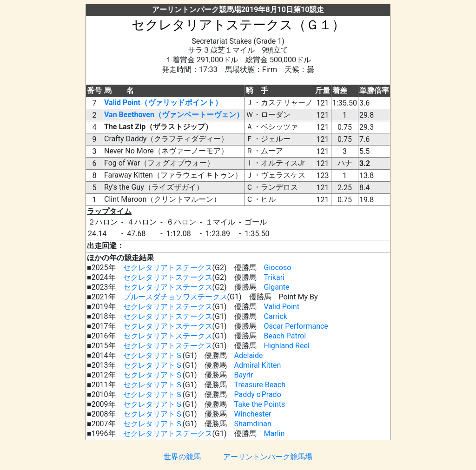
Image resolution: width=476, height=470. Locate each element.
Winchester (253, 414)
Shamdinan (253, 424)
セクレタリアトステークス (168, 268)
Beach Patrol (285, 336)
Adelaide (249, 355)
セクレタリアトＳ (153, 355)
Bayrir (244, 375)
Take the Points (260, 404)
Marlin (274, 434)
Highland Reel (287, 346)
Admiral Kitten (258, 365)
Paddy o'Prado (258, 394)
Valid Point (282, 307)
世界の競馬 (182, 457)
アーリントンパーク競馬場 (268, 457)
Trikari (274, 277)
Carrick (276, 316)
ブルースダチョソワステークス (175, 297)
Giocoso (278, 268)
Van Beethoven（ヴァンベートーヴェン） (174, 115)
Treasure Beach (260, 385)
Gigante (277, 287)
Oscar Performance (296, 326)
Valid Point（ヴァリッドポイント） (163, 103)
